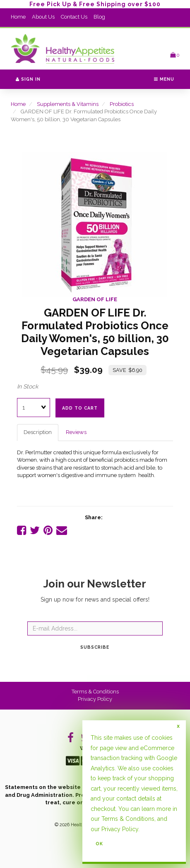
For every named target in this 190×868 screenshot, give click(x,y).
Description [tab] (38, 432)
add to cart (80, 408)
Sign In (28, 79)
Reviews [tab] (76, 432)
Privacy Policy (95, 699)
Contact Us (74, 17)
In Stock (28, 386)
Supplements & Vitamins (68, 104)
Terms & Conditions (95, 692)
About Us (43, 17)
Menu (164, 79)
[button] (175, 55)
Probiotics (122, 104)
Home (18, 17)
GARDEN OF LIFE (95, 299)
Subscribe (95, 647)
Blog (99, 17)
